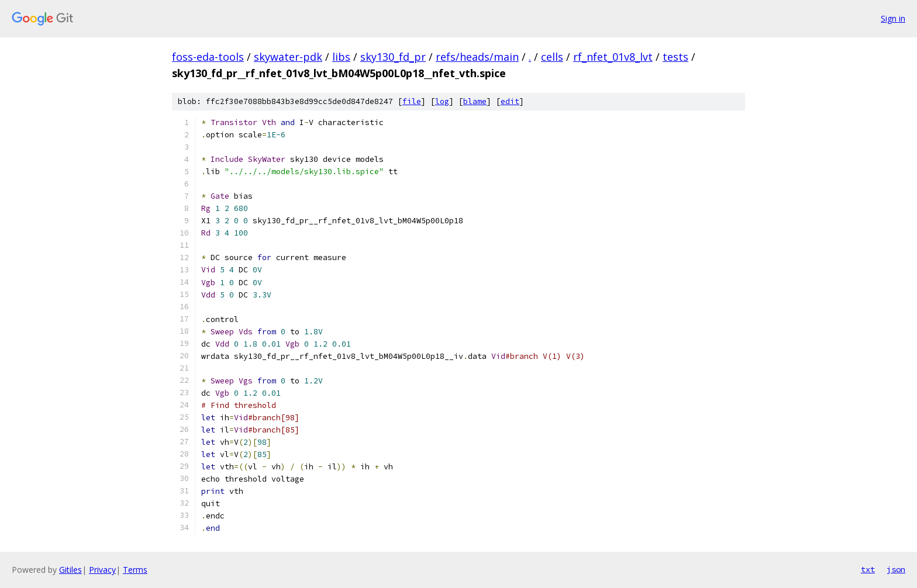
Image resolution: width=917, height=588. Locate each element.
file (412, 101)
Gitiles (70, 570)
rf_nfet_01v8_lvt (613, 57)
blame (475, 101)
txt (868, 569)
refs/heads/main (477, 57)
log (442, 101)
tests (675, 57)
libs (341, 57)
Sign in (893, 18)
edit (510, 101)
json (896, 569)
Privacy (102, 570)
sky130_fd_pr (393, 57)
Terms (135, 570)
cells (552, 57)
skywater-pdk (288, 57)
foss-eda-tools (208, 57)
